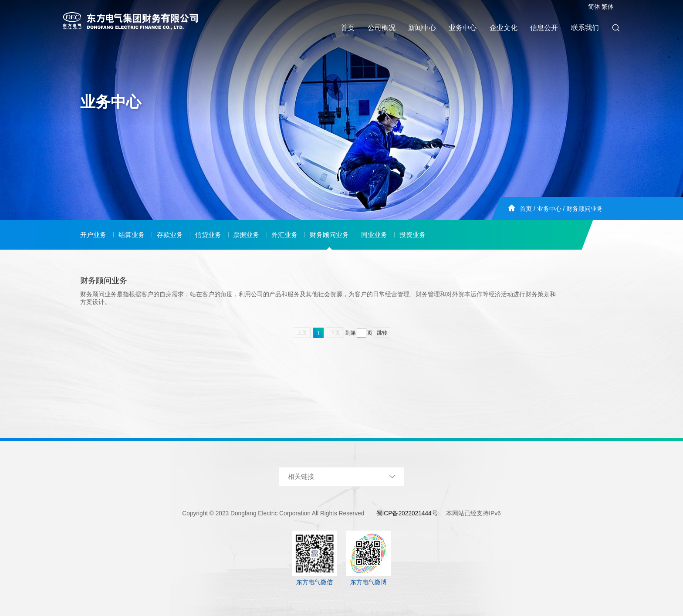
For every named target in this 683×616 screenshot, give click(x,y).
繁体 (608, 7)
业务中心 (463, 28)
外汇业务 (284, 235)
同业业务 (374, 235)
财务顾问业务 (585, 209)
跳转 (382, 333)
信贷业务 (208, 235)
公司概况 (382, 28)
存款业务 (170, 235)
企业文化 (504, 28)
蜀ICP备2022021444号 (407, 513)
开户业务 (93, 235)
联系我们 (585, 28)
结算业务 (132, 235)
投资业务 (413, 235)
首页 (348, 28)
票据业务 (246, 235)
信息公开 (544, 28)
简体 (594, 7)
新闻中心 (422, 28)
